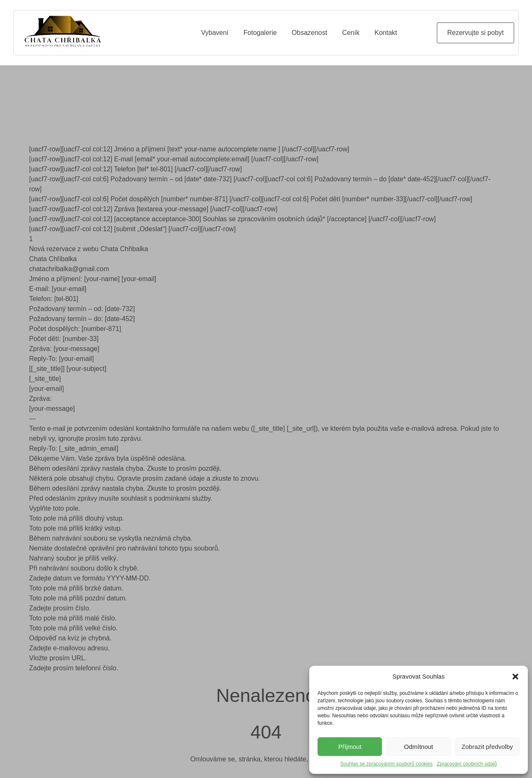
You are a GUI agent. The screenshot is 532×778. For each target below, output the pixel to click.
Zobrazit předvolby (487, 747)
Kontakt (386, 33)
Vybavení (215, 33)
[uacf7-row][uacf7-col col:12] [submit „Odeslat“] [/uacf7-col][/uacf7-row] (132, 229)
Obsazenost (309, 33)
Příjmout (350, 747)
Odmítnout (419, 747)
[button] (515, 677)
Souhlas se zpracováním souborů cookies (387, 764)
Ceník (351, 33)
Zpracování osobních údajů (467, 764)
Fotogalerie (260, 33)
